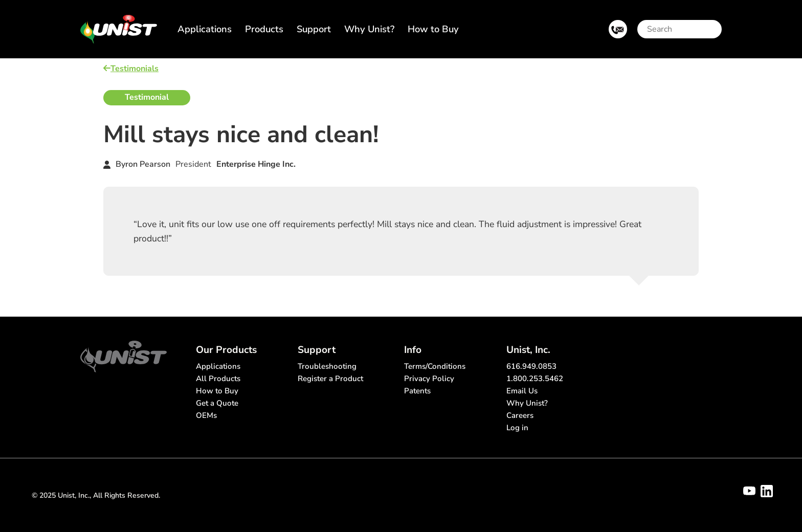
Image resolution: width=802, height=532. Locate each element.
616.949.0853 (531, 366)
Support (314, 29)
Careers (520, 415)
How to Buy (433, 29)
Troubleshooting (327, 366)
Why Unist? (369, 29)
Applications (205, 29)
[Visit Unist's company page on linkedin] (767, 491)
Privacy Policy (429, 379)
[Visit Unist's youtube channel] (749, 491)
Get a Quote (217, 403)
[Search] (681, 29)
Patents (417, 391)
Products (264, 29)
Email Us (522, 391)
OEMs (206, 415)
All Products (218, 379)
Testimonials (131, 69)
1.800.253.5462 (535, 379)
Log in (517, 428)
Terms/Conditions (435, 366)
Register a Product (330, 379)
